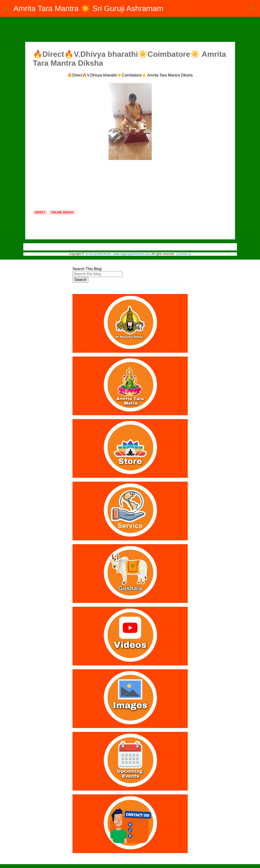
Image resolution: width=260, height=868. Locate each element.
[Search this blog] (97, 274)
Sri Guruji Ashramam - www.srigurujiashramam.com (118, 254)
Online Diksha (63, 212)
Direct (40, 212)
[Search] (253, 8)
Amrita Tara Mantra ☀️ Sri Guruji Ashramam (88, 8)
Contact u (184, 254)
